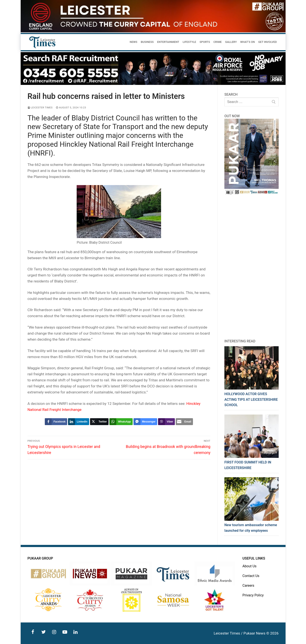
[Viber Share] (166, 422)
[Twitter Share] (99, 422)
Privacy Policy (253, 595)
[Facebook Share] (56, 422)
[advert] (153, 31)
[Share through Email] (184, 422)
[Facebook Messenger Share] (145, 422)
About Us (249, 566)
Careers (248, 586)
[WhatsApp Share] (121, 422)
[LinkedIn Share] (78, 422)
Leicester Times (40, 108)
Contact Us (251, 576)
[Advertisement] (252, 267)
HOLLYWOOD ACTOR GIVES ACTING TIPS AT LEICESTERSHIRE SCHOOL (251, 400)
